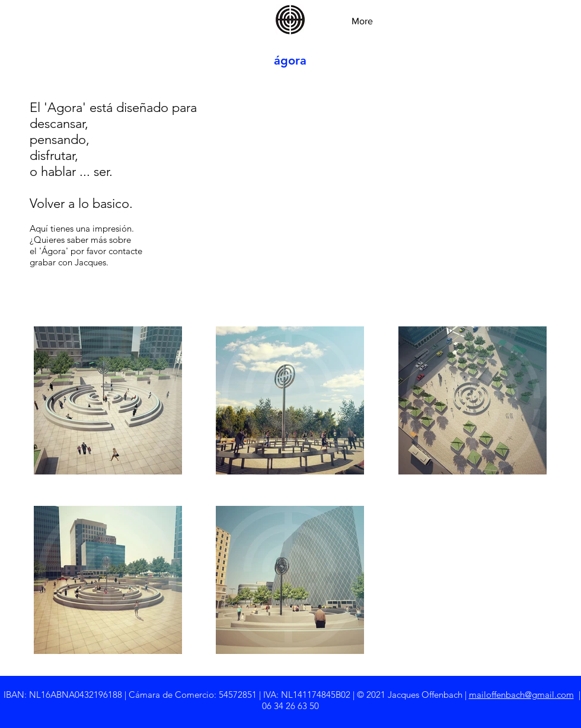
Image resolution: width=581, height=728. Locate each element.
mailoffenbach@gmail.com (521, 695)
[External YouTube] (421, 176)
